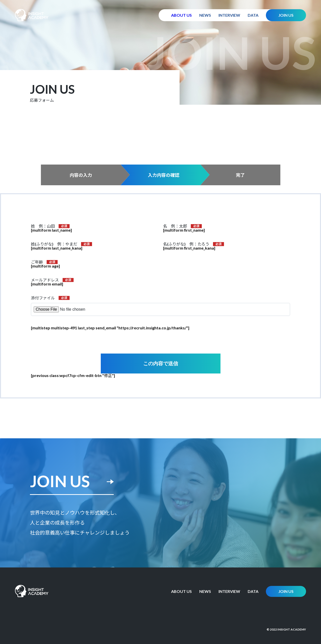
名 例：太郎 (175, 226)
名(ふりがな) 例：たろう (186, 244)
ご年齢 (37, 262)
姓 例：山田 (43, 226)
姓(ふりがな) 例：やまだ (54, 244)
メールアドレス (45, 280)
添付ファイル (43, 298)
